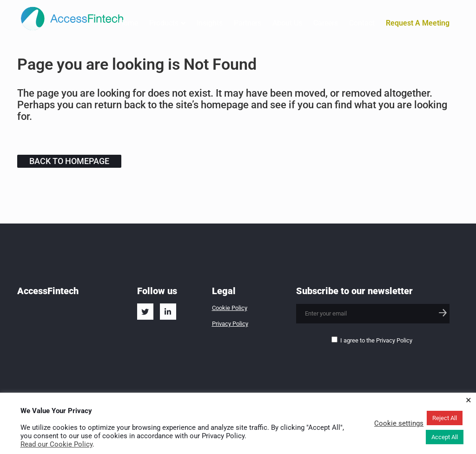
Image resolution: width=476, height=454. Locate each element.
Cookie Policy (230, 308)
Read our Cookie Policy (56, 444)
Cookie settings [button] (399, 423)
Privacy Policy (230, 324)
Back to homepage (69, 161)
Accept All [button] (445, 437)
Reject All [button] (445, 418)
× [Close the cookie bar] (469, 400)
